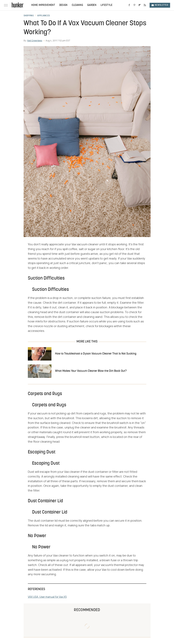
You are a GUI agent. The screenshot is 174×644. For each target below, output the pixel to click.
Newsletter (160, 5)
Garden (92, 5)
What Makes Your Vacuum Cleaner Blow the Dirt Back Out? (91, 371)
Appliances (44, 16)
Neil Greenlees (35, 41)
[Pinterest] (134, 5)
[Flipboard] (140, 5)
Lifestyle (107, 5)
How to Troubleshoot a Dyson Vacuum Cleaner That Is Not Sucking (96, 354)
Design (63, 5)
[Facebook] (129, 5)
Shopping (29, 16)
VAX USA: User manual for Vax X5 (47, 597)
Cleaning (77, 5)
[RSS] (145, 5)
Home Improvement (43, 5)
